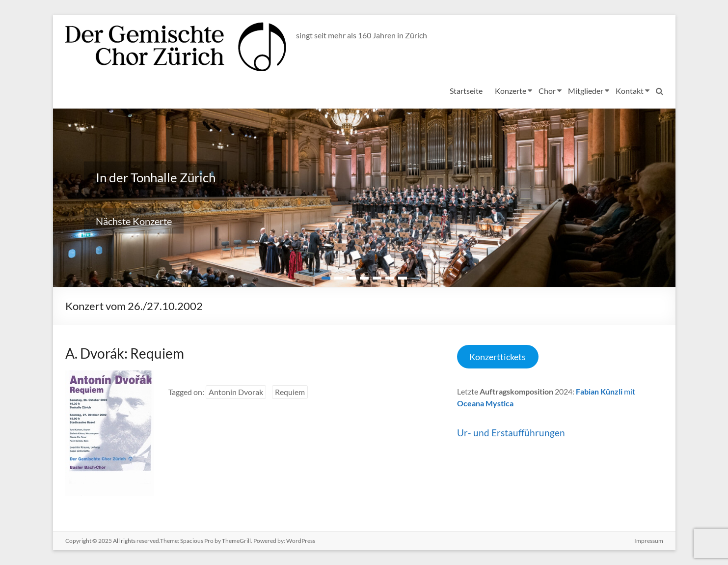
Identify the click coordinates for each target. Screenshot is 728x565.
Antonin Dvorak (236, 392)
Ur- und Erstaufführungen (511, 433)
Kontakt (630, 91)
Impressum (649, 541)
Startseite (466, 91)
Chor (547, 91)
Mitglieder (586, 91)
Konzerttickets (498, 357)
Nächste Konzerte (134, 221)
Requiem (290, 392)
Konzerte (511, 91)
